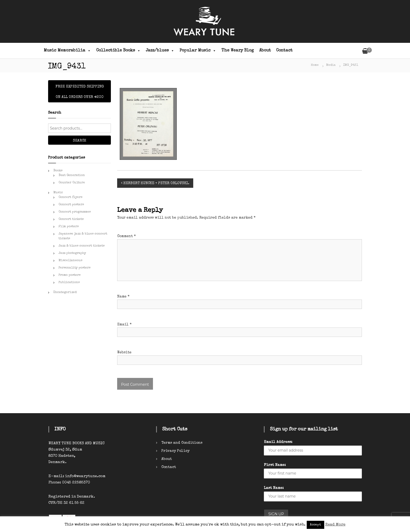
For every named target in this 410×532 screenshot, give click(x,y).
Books (58, 171)
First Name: (275, 465)
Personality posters (75, 268)
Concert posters (71, 205)
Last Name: (274, 488)
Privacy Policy (175, 451)
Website (124, 353)
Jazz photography (72, 253)
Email (124, 325)
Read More (335, 525)
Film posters (69, 227)
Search (80, 141)
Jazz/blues (160, 51)
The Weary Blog (238, 51)
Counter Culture (72, 183)
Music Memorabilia (67, 51)
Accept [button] (315, 525)
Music (58, 193)
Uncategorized (65, 293)
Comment (126, 236)
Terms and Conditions (182, 443)
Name (123, 297)
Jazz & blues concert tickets (82, 246)
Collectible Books (118, 51)
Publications (69, 283)
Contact (284, 51)
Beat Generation (72, 176)
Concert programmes (75, 212)
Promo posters (70, 275)
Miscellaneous (70, 261)
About (265, 51)
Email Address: (278, 442)
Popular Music (198, 51)
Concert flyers (70, 197)
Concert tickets (71, 219)
